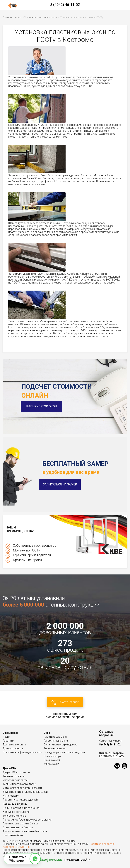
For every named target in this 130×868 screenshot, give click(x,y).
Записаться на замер (60, 484)
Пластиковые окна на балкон (21, 823)
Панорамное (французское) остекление (27, 820)
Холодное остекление (16, 812)
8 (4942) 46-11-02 (65, 5)
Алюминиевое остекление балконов (25, 831)
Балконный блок (13, 835)
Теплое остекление (14, 816)
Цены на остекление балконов (21, 808)
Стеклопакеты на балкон (18, 827)
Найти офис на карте (112, 756)
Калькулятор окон (42, 406)
